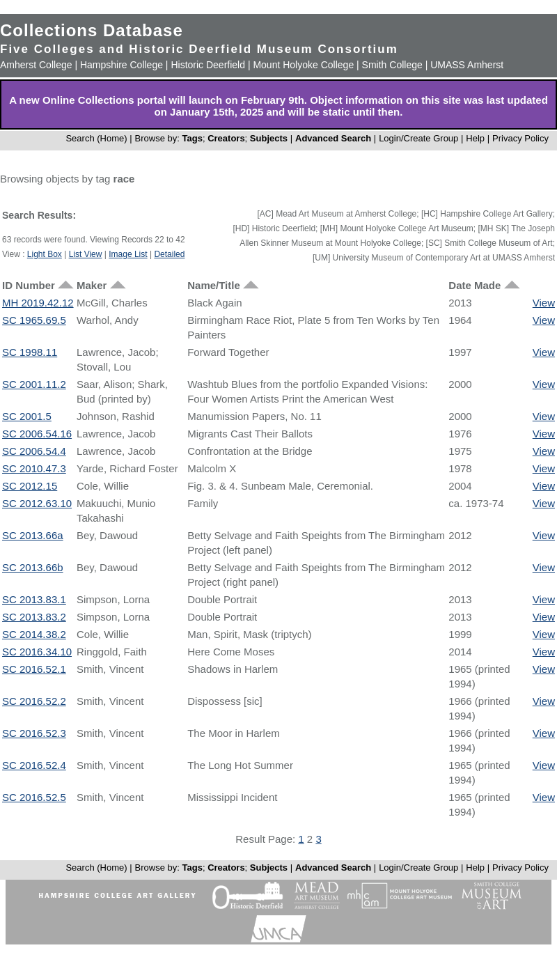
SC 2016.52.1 (34, 669)
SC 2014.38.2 (34, 634)
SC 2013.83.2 (34, 617)
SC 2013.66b (33, 567)
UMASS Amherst (467, 65)
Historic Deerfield (208, 65)
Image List (128, 254)
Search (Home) (96, 138)
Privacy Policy (520, 138)
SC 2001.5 (27, 416)
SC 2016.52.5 (34, 797)
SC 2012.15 (30, 486)
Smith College (392, 65)
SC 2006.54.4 (34, 451)
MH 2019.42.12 (38, 303)
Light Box (45, 254)
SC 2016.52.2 (34, 701)
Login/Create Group (420, 138)
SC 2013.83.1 (34, 599)
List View (86, 254)
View (544, 303)
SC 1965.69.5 (34, 320)
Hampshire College (121, 65)
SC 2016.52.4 (34, 765)
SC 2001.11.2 (34, 384)
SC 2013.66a (33, 535)
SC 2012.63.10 (37, 503)
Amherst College (36, 65)
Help (475, 138)
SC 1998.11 (30, 352)
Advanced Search (333, 138)
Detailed (169, 254)
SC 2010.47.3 (34, 468)
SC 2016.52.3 (34, 733)
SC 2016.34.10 (37, 652)
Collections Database (92, 30)
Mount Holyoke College (303, 65)
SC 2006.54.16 (37, 434)
